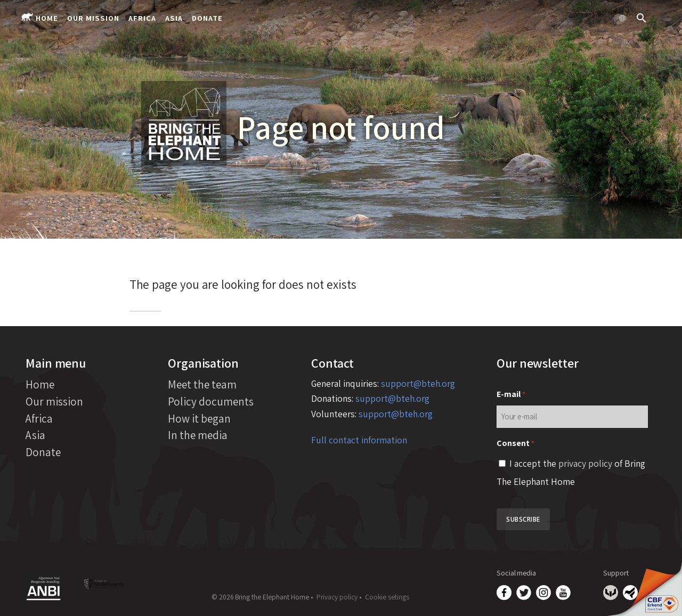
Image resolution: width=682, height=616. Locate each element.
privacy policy (585, 463)
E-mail (511, 395)
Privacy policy (337, 597)
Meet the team (202, 384)
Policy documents (211, 401)
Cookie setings (387, 597)
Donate (207, 18)
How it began (199, 418)
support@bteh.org (418, 383)
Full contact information (359, 440)
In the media (198, 435)
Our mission (93, 18)
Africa (142, 18)
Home (47, 18)
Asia (174, 18)
